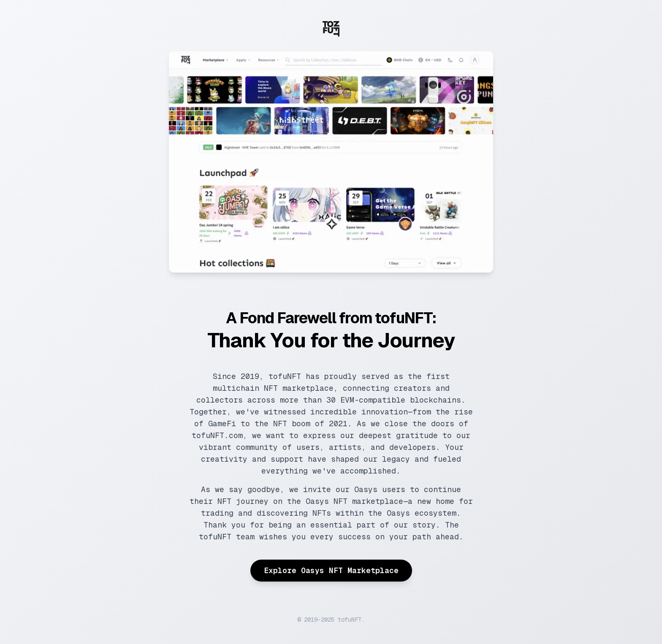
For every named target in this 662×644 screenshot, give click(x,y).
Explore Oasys (331, 570)
